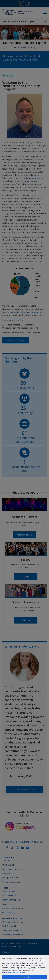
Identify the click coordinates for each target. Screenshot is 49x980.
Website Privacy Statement (15, 972)
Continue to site (24, 977)
